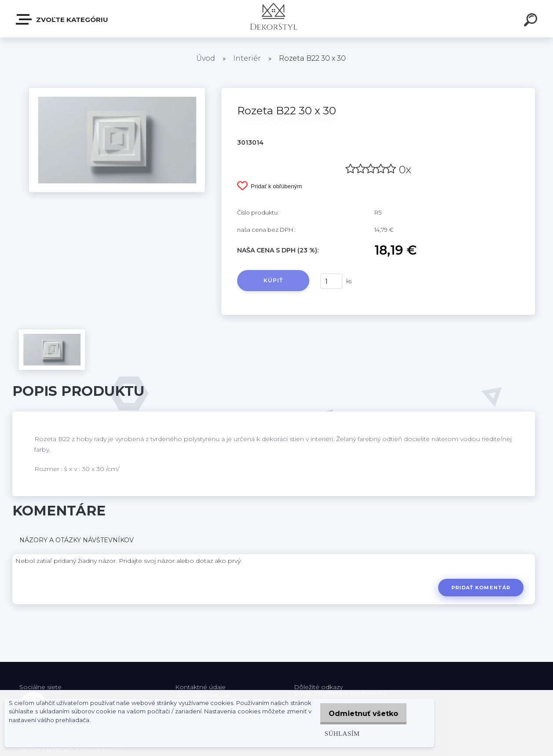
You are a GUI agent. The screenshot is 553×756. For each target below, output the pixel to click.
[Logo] (276, 19)
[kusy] (331, 281)
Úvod (206, 58)
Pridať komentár (480, 588)
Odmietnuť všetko (361, 714)
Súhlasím (337, 733)
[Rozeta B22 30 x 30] (117, 91)
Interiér (247, 58)
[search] (532, 21)
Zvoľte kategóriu (62, 19)
